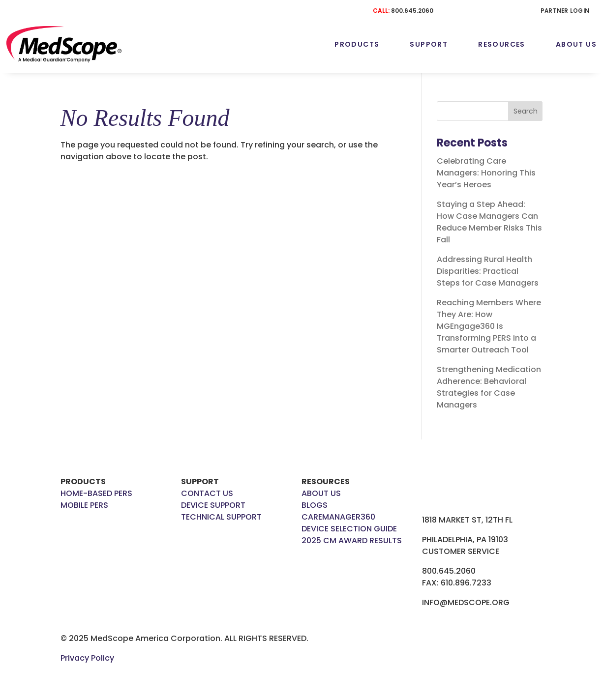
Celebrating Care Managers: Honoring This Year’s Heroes (486, 173)
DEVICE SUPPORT (213, 505)
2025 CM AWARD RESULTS (352, 540)
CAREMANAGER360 (338, 517)
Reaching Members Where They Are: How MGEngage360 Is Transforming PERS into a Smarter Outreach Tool (489, 326)
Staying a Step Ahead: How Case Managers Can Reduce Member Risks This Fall (489, 222)
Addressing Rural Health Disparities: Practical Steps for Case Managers (489, 271)
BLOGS (315, 505)
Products (357, 44)
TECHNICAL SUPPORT (221, 517)
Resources (502, 44)
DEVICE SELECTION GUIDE (349, 529)
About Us (576, 44)
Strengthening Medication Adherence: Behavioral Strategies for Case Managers (489, 387)
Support (429, 44)
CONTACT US (207, 493)
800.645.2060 (412, 11)
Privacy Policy (87, 658)
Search (526, 111)
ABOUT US (321, 493)
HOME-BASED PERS (96, 493)
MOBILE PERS (84, 505)
